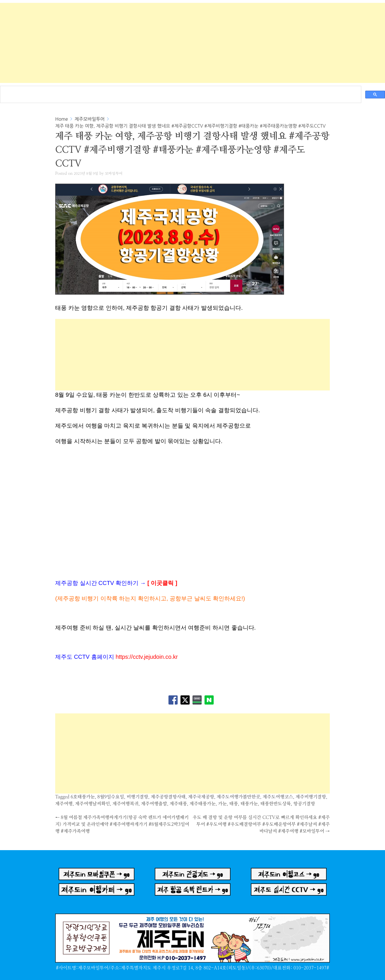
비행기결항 (137, 797)
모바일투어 (114, 174)
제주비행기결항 (311, 797)
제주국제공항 (201, 797)
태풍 (234, 804)
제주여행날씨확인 (93, 804)
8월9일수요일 (111, 797)
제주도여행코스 (278, 797)
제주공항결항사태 (168, 797)
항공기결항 (304, 804)
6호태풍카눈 (83, 797)
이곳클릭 (162, 583)
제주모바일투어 (90, 119)
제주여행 (64, 804)
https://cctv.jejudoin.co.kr (147, 657)
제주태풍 (178, 804)
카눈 (222, 804)
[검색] (180, 91)
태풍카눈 (249, 804)
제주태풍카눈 (202, 804)
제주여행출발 (154, 804)
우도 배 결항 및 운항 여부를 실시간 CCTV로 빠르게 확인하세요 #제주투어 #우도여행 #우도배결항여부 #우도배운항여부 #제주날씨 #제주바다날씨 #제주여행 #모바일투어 (261, 824)
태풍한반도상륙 (275, 804)
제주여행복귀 (125, 804)
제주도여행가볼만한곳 (238, 797)
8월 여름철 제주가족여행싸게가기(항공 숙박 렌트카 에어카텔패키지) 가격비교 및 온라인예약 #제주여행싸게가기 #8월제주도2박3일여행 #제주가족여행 (122, 824)
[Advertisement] (192, 43)
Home (62, 119)
